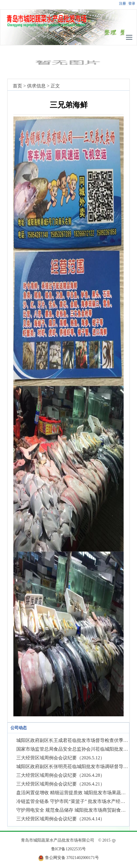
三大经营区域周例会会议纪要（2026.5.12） (61, 758)
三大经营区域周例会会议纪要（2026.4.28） (61, 775)
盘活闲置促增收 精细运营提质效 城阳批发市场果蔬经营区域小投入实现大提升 (73, 793)
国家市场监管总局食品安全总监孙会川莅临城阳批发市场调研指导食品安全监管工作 (73, 749)
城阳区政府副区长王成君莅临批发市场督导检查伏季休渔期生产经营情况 (73, 740)
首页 (17, 86)
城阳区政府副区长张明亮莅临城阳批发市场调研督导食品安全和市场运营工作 (73, 766)
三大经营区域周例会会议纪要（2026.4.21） (61, 784)
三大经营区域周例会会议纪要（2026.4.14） (61, 819)
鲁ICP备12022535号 (69, 849)
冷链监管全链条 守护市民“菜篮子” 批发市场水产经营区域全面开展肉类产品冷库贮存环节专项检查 (73, 801)
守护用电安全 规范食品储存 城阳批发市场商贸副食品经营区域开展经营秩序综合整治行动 (73, 810)
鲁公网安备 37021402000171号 (72, 858)
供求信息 (36, 86)
